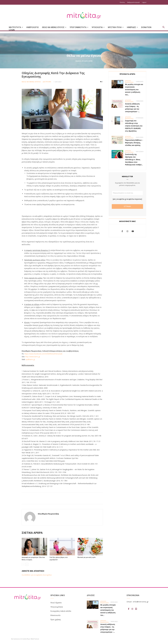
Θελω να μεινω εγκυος (31, 82)
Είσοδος (122, 2)
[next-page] (27, 564)
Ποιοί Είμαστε (56, 603)
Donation (146, 27)
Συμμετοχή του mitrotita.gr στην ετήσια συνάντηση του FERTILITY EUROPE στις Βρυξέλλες (134, 126)
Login (12, 30)
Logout (144, 2)
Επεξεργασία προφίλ (133, 2)
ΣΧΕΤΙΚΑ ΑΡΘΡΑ (32, 533)
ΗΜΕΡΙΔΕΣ (132, 27)
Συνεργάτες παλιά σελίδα (61, 611)
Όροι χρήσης (56, 619)
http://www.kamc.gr (33, 357)
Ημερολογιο (33, 27)
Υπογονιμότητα (57, 607)
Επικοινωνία (55, 615)
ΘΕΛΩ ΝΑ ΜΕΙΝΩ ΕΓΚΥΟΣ (54, 27)
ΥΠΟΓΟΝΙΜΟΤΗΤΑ (79, 27)
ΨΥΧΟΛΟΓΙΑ (98, 27)
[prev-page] (23, 564)
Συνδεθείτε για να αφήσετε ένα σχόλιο (37, 575)
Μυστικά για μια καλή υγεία (86, 557)
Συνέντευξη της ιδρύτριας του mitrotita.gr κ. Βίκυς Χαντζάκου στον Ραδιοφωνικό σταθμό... (134, 160)
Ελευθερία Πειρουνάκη (48, 514)
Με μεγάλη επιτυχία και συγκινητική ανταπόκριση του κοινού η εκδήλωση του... (134, 90)
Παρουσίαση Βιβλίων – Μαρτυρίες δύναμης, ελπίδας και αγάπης (134, 143)
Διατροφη (47, 82)
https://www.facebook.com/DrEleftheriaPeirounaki (43, 354)
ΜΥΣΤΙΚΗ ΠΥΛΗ (116, 27)
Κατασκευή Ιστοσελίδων (21, 639)
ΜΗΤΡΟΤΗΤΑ (16, 27)
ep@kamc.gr (30, 359)
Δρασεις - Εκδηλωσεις (129, 82)
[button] (164, 27)
